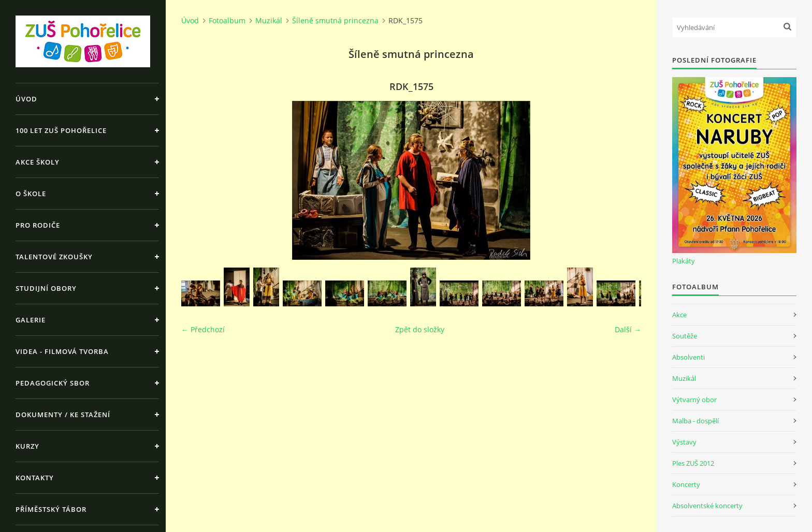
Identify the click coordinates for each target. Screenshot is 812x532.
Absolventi (688, 357)
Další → (628, 329)
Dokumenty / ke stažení (63, 415)
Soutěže (685, 336)
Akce (679, 315)
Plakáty (684, 261)
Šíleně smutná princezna (335, 20)
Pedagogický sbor (53, 383)
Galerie (31, 320)
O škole (31, 194)
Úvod (26, 99)
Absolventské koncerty (707, 506)
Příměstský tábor (51, 509)
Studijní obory (46, 288)
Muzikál (269, 20)
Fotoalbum (227, 20)
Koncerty (686, 484)
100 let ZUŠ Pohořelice (61, 130)
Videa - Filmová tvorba (62, 351)
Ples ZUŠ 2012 (693, 463)
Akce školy (38, 162)
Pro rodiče (38, 225)
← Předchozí (203, 329)
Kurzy (27, 446)
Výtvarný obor (694, 400)
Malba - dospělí (695, 421)
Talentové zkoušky (54, 257)
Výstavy (684, 442)
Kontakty (35, 478)
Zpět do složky (420, 329)
